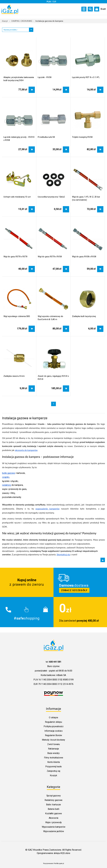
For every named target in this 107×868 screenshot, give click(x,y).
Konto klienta (54, 762)
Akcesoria (54, 818)
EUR (54, 2)
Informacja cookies (53, 731)
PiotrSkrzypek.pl (59, 863)
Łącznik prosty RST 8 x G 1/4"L (86, 77)
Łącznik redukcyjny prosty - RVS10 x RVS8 (19, 139)
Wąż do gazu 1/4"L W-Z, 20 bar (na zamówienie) (86, 198)
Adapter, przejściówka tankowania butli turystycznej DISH (19, 79)
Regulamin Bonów (54, 735)
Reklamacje (53, 749)
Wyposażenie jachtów (54, 831)
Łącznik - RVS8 (45, 77)
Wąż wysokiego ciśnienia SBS (17, 316)
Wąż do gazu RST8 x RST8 (15, 257)
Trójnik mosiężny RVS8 (82, 137)
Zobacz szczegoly (80, 582)
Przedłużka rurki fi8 (46, 137)
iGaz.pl (5, 21)
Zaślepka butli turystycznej (84, 316)
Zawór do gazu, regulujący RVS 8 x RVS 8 (53, 378)
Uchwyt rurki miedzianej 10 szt (17, 197)
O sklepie (53, 718)
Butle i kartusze (53, 805)
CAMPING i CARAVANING (22, 21)
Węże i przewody (54, 822)
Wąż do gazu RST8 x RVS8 (50, 257)
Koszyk (53, 775)
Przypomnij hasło (53, 767)
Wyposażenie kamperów (54, 827)
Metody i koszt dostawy (53, 740)
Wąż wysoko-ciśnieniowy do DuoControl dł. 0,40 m (50, 318)
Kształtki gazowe (53, 813)
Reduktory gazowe (53, 800)
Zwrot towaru (53, 744)
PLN (49, 2)
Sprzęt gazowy (54, 796)
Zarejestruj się (54, 771)
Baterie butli (53, 809)
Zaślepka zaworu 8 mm (14, 376)
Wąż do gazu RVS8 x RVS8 (84, 257)
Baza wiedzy (53, 753)
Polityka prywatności (53, 726)
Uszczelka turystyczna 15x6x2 (51, 197)
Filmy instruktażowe (54, 758)
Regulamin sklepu (53, 722)
